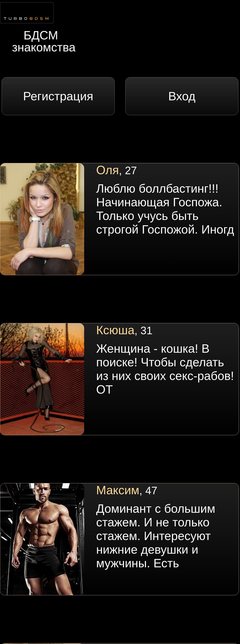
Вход (182, 96)
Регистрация (58, 96)
